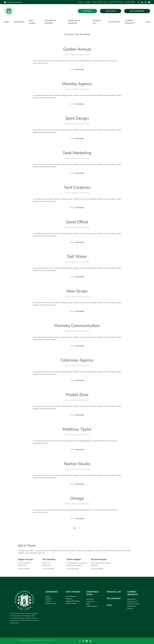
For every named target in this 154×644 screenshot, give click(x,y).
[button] (135, 641)
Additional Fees (92, 606)
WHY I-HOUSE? (73, 592)
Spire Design (77, 118)
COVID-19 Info (71, 604)
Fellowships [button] (114, 22)
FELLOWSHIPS (114, 599)
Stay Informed (130, 2)
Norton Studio (77, 464)
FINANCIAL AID (114, 592)
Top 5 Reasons (71, 596)
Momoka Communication (77, 326)
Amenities (90, 599)
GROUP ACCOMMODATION (137, 11)
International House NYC (13, 2)
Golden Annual (77, 49)
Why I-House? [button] (32, 22)
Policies (130, 609)
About (81, 2)
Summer (48, 601)
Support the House (116, 2)
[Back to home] (9, 11)
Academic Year (51, 604)
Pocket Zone (77, 395)
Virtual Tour (91, 602)
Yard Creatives (77, 187)
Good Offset (77, 222)
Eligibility (49, 599)
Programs (69, 599)
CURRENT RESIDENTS (133, 593)
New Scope (77, 291)
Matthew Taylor (77, 429)
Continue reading (79, 69)
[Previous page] (65, 528)
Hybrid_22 (75, 55)
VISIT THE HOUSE (111, 11)
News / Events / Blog (100, 2)
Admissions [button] (19, 22)
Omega (77, 498)
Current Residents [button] (130, 22)
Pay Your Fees (132, 602)
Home (6, 22)
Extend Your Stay (133, 604)
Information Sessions (50, 22)
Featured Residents (73, 601)
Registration (132, 599)
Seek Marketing (77, 153)
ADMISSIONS (51, 592)
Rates (88, 604)
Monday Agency (77, 84)
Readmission (132, 606)
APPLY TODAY (87, 11)
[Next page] (89, 528)
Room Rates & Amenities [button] (74, 22)
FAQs (148, 22)
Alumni (88, 2)
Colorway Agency (77, 360)
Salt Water (77, 257)
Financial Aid (97, 22)
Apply (47, 596)
